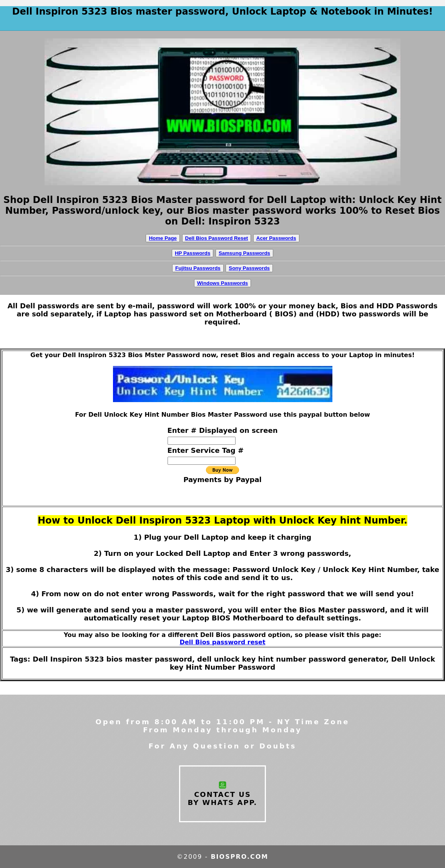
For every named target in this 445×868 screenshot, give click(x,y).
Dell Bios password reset (222, 642)
